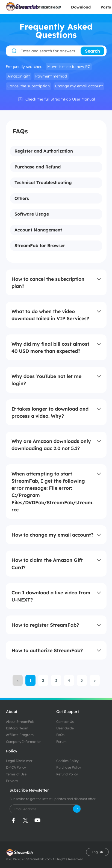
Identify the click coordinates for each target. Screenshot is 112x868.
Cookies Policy (67, 761)
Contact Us (65, 722)
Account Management (38, 230)
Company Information (24, 742)
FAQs (60, 735)
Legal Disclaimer (19, 761)
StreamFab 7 (49, 7)
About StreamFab (20, 722)
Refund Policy (67, 774)
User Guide (65, 728)
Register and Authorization (44, 151)
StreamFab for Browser (40, 246)
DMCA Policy (16, 767)
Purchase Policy (69, 767)
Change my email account (79, 86)
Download (81, 7)
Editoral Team (17, 728)
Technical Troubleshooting (43, 183)
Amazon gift (19, 76)
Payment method (51, 76)
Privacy (12, 781)
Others (22, 199)
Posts (106, 7)
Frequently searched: (25, 67)
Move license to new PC (69, 67)
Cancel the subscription (29, 86)
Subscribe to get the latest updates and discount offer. (53, 799)
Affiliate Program (20, 735)
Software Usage (32, 214)
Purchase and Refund (38, 167)
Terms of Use (16, 774)
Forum (61, 742)
